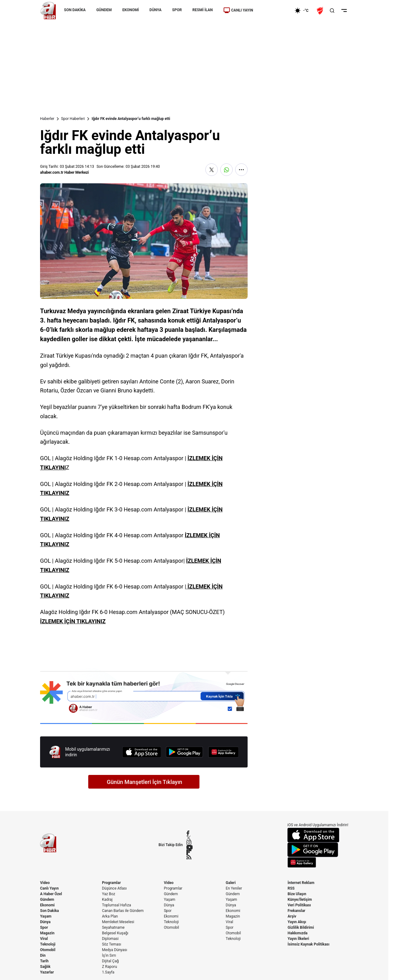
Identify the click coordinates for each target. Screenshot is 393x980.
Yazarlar (47, 972)
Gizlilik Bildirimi (301, 927)
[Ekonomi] (274, 11)
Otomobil (48, 950)
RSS (291, 888)
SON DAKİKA (75, 10)
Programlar (111, 883)
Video (45, 883)
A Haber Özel (51, 894)
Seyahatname (113, 927)
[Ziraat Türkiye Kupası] (321, 11)
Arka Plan (110, 916)
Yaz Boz (108, 894)
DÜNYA (155, 10)
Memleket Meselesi (118, 922)
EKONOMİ (131, 10)
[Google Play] (185, 752)
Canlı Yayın (49, 888)
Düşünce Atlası (114, 888)
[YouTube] (190, 847)
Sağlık (45, 967)
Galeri (231, 883)
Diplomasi (110, 939)
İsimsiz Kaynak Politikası (309, 944)
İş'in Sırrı (109, 955)
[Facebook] (190, 833)
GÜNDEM (104, 10)
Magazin (47, 933)
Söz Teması (112, 944)
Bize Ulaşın (297, 894)
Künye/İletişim (300, 900)
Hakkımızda (298, 933)
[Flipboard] (190, 852)
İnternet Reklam (301, 883)
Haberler (47, 119)
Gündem (47, 900)
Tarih (44, 961)
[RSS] (190, 857)
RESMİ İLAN (202, 10)
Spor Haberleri (73, 119)
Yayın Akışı (297, 922)
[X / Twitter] (190, 838)
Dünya (45, 922)
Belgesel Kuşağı (115, 933)
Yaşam (46, 916)
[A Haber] (48, 11)
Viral (44, 939)
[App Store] (142, 752)
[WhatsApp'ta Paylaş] (226, 170)
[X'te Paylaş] (212, 170)
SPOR (177, 10)
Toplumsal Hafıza (117, 905)
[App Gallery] (223, 752)
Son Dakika (50, 911)
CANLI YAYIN (238, 10)
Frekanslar (297, 911)
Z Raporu (109, 967)
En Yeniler (234, 888)
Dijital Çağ (110, 961)
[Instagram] (190, 843)
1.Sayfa (108, 972)
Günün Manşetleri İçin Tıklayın (145, 782)
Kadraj (107, 900)
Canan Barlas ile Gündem (123, 911)
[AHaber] (304, 11)
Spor (44, 927)
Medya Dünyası (114, 950)
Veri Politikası (299, 905)
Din (43, 955)
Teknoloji (48, 944)
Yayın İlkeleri (298, 939)
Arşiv (292, 916)
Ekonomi (47, 905)
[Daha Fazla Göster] (241, 170)
